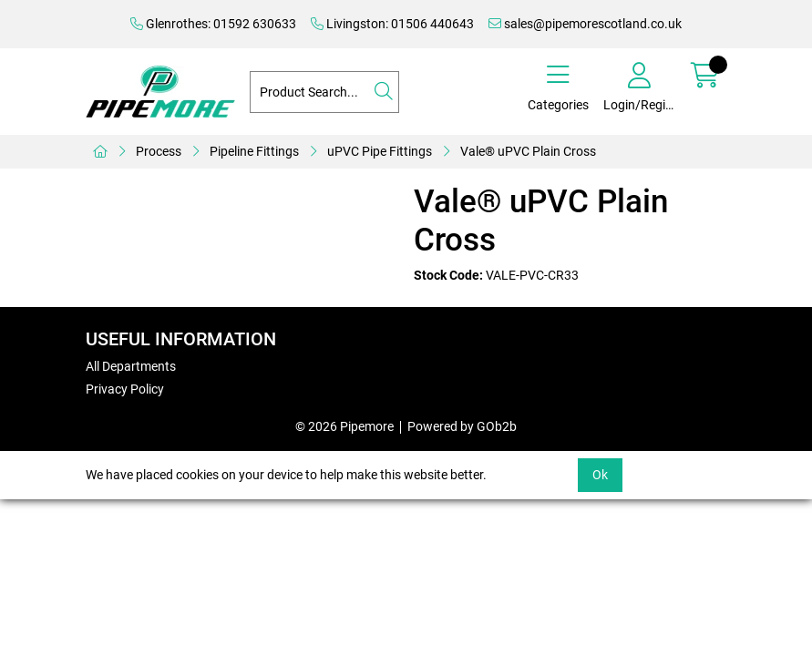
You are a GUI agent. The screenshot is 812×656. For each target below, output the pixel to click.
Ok (600, 475)
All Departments (131, 366)
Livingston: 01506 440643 (392, 24)
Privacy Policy (125, 389)
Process (159, 151)
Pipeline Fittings (254, 151)
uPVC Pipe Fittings (380, 151)
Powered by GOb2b (462, 426)
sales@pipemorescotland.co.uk (585, 24)
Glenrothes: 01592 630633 (213, 24)
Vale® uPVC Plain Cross (528, 151)
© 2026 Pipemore (344, 426)
